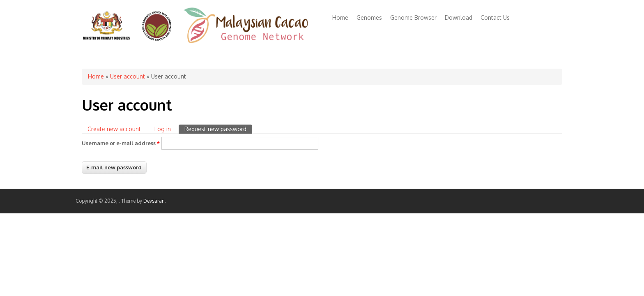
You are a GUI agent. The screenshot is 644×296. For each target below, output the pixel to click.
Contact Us (495, 17)
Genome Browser (413, 17)
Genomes (369, 17)
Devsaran (154, 201)
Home (340, 17)
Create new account (114, 129)
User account (128, 76)
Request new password (218, 128)
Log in (163, 129)
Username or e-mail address (121, 143)
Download (459, 17)
